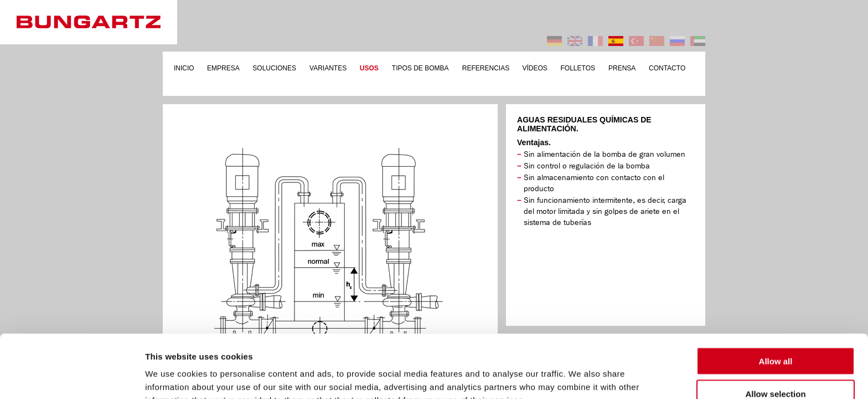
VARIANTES (328, 68)
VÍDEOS (535, 68)
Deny (776, 367)
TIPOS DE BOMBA (420, 68)
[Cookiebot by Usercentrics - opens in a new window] (72, 377)
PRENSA (622, 68)
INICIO (184, 68)
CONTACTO (667, 68)
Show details (581, 377)
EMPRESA (223, 68)
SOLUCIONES (274, 68)
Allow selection (775, 334)
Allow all (776, 302)
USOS (369, 68)
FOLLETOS (578, 68)
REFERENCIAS (486, 68)
